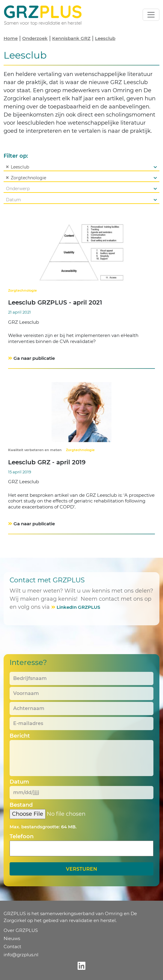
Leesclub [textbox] (16, 167)
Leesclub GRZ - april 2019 (47, 462)
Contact (12, 947)
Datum (19, 782)
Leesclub (105, 38)
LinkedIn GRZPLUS (78, 607)
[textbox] (81, 189)
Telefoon (22, 836)
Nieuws (12, 938)
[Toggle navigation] (151, 15)
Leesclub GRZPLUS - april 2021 (55, 302)
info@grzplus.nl (21, 955)
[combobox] (81, 167)
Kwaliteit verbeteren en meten (35, 450)
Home (11, 38)
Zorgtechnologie (22, 290)
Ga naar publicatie (34, 358)
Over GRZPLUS (21, 930)
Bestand (21, 805)
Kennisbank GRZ (71, 38)
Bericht (20, 736)
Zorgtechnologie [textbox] (25, 178)
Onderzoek (35, 38)
